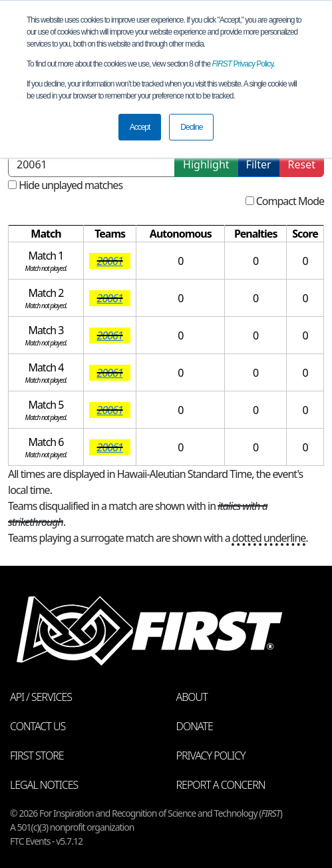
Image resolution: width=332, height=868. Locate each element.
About (192, 697)
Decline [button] (191, 127)
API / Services (41, 697)
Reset (302, 164)
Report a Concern (221, 785)
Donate (195, 726)
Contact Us (38, 726)
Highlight (206, 164)
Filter (259, 164)
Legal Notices (44, 785)
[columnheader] (46, 234)
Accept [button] (140, 127)
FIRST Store (37, 756)
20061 (110, 261)
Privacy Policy (243, 64)
